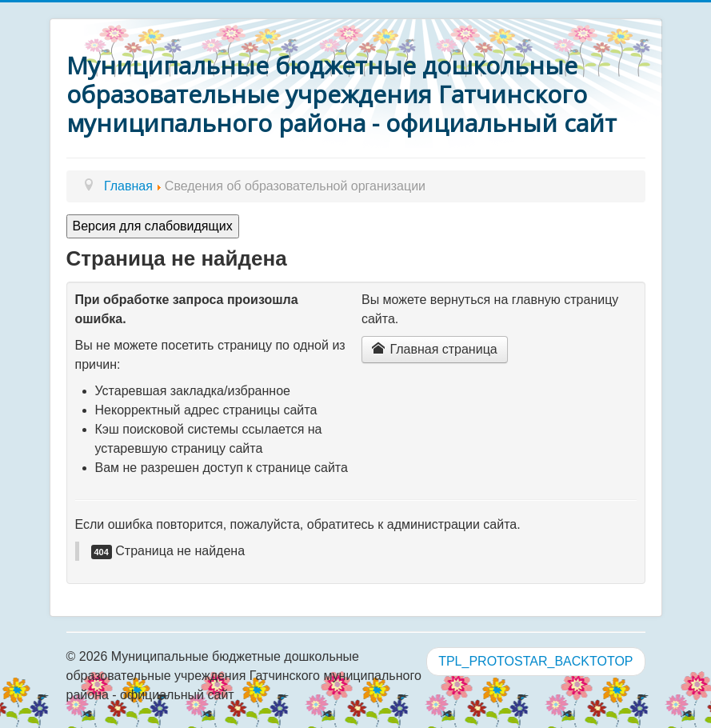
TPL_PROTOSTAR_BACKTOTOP (535, 661)
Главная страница (435, 349)
